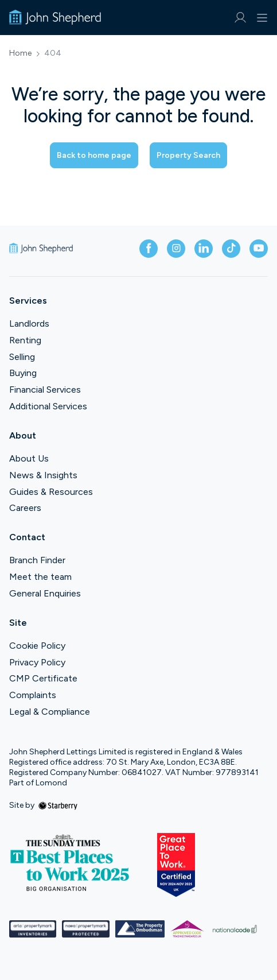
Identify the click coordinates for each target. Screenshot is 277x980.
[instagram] (176, 249)
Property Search (188, 155)
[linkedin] (204, 249)
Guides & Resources (51, 492)
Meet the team (40, 577)
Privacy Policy (37, 662)
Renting (25, 340)
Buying (23, 373)
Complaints (33, 695)
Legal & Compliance (50, 712)
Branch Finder (37, 560)
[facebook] (149, 249)
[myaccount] (240, 18)
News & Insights (43, 475)
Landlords (29, 324)
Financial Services (45, 390)
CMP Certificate (43, 678)
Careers (25, 508)
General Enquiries (45, 593)
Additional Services (48, 406)
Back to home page (94, 155)
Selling (22, 357)
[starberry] (58, 805)
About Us (29, 458)
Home (20, 53)
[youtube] (259, 249)
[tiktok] (231, 249)
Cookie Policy (37, 646)
